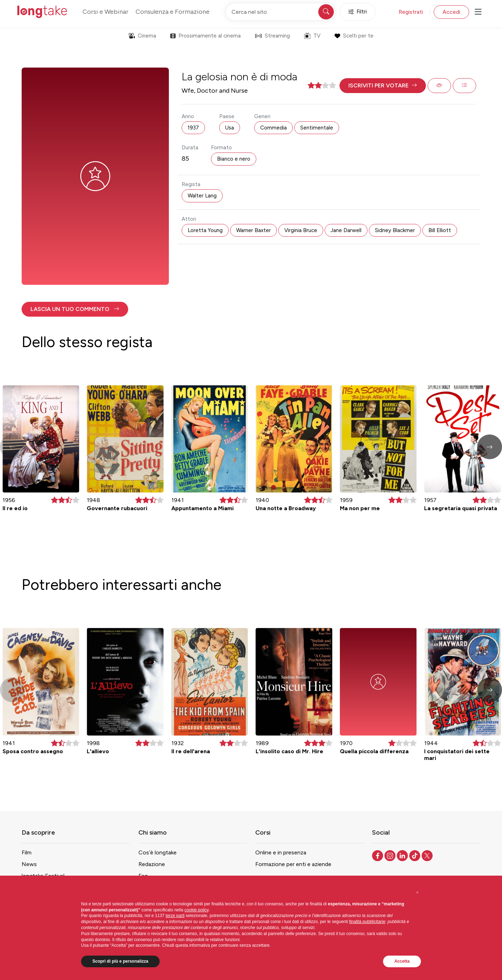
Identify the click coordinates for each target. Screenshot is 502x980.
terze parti (175, 916)
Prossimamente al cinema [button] (206, 36)
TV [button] (312, 36)
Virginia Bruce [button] (301, 230)
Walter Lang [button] (202, 196)
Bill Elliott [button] (440, 230)
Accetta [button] (402, 961)
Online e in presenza (281, 852)
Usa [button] (230, 128)
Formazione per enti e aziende (293, 864)
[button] (383, 86)
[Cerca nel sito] (280, 12)
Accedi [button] (451, 12)
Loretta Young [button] (205, 230)
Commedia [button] (273, 128)
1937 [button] (193, 128)
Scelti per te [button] (354, 36)
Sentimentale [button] (317, 128)
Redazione (152, 864)
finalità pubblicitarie (367, 922)
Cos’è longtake (158, 852)
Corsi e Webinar (105, 12)
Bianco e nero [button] (234, 159)
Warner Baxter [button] (253, 230)
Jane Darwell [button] (346, 230)
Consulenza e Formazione (173, 12)
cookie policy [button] (196, 910)
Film (27, 852)
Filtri (358, 12)
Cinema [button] (142, 36)
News (29, 864)
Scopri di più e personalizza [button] (120, 961)
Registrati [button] (411, 12)
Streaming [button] (272, 36)
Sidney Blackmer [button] (395, 230)
